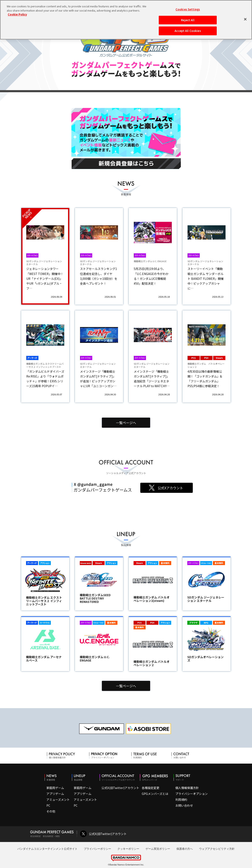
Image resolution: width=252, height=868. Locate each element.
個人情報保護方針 (187, 788)
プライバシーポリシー (97, 849)
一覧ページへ (126, 423)
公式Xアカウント (170, 488)
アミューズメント (58, 800)
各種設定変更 (151, 788)
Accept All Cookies (188, 31)
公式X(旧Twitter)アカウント (120, 788)
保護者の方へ (185, 849)
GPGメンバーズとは (155, 794)
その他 (51, 811)
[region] (126, 20)
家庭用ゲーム (55, 788)
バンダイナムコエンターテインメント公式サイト (47, 849)
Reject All (188, 20)
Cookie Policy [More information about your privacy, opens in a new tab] (17, 14)
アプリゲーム (55, 794)
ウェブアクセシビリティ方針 (217, 849)
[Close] (245, 19)
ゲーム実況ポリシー (158, 849)
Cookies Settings (188, 9)
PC (48, 805)
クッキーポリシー (128, 849)
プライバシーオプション (192, 794)
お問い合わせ (184, 805)
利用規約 (181, 800)
